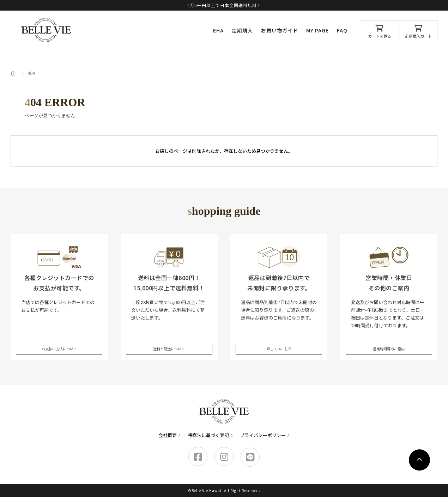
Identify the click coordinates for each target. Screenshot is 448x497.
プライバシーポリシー (263, 435)
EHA (218, 30)
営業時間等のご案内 (389, 342)
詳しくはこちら (279, 342)
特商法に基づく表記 (208, 435)
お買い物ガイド (280, 30)
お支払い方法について (59, 342)
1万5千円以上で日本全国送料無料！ (224, 5)
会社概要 (168, 435)
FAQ (342, 30)
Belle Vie (46, 30)
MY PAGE (317, 30)
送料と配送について (169, 342)
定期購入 (242, 30)
